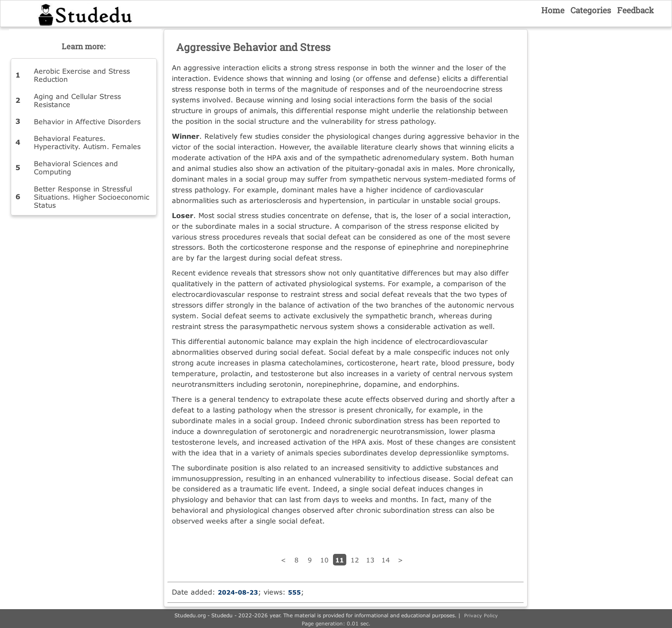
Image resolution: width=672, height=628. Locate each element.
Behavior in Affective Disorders (87, 121)
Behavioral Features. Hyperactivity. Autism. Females (87, 142)
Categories (591, 10)
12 (355, 560)
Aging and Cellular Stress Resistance (77, 100)
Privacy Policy (481, 615)
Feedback (636, 10)
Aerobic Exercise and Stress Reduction (82, 75)
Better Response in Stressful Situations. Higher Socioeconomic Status (91, 197)
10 (324, 560)
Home (553, 10)
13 (370, 560)
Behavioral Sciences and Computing (76, 167)
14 (386, 560)
